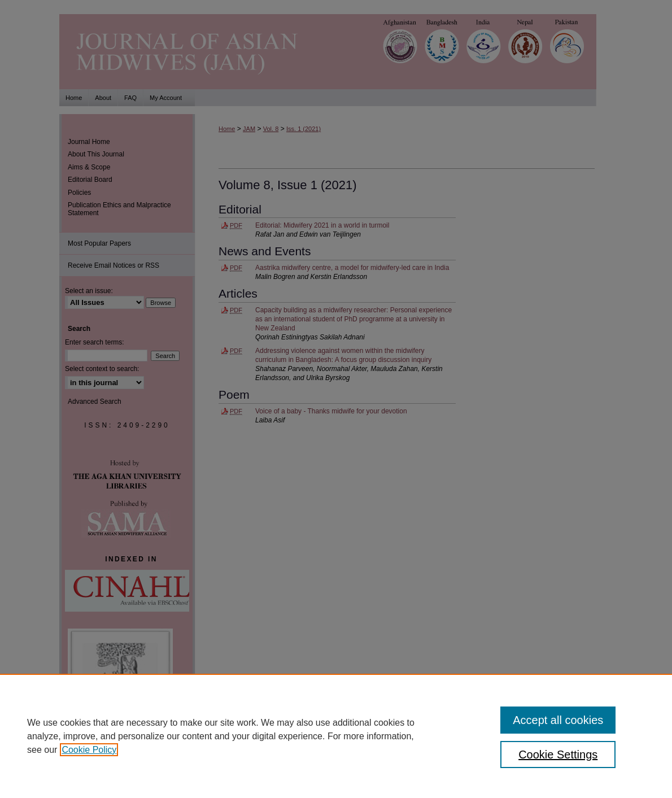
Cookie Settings (558, 755)
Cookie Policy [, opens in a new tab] (89, 750)
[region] (336, 736)
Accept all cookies (558, 720)
